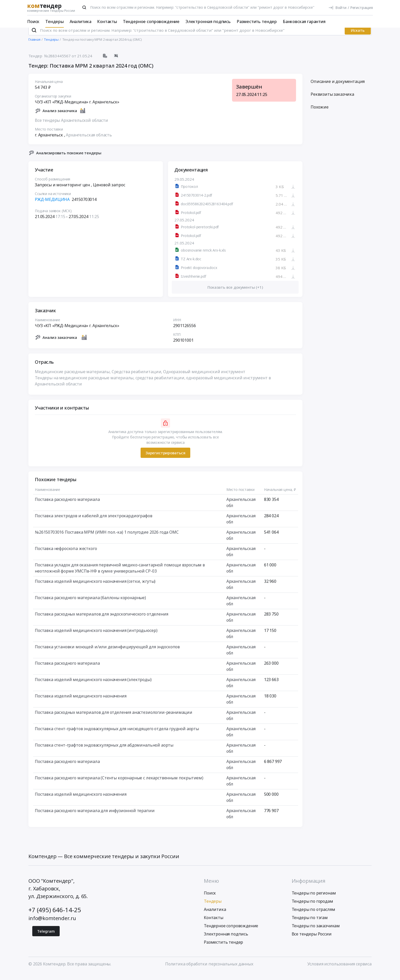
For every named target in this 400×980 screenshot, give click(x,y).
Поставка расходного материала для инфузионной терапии (95, 817)
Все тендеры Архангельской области (71, 127)
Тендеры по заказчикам (316, 932)
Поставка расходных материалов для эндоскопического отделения (101, 621)
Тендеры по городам (312, 908)
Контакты (107, 21)
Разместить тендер (257, 21)
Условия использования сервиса (339, 971)
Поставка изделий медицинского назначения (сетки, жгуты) (95, 588)
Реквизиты (332, 101)
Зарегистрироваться (165, 459)
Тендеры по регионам (314, 900)
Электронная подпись (208, 21)
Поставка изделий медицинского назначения (81, 703)
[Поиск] (84, 7)
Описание (338, 88)
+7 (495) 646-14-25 (55, 916)
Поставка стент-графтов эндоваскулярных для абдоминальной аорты (104, 752)
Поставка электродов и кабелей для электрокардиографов (94, 523)
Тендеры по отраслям (313, 916)
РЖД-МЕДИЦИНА (52, 206)
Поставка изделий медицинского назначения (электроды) (93, 686)
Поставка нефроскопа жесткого (66, 555)
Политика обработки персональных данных (209, 971)
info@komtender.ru (52, 925)
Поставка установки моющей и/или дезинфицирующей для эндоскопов (107, 654)
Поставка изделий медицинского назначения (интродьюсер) (96, 637)
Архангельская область (89, 142)
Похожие (320, 114)
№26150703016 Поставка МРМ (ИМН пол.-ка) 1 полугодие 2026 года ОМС (107, 539)
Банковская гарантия (304, 21)
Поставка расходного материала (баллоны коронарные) (90, 605)
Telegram (46, 938)
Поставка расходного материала (67, 506)
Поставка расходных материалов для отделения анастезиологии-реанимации (114, 719)
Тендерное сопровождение (151, 21)
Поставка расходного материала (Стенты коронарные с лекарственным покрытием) (119, 785)
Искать (358, 37)
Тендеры (55, 21)
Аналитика (81, 21)
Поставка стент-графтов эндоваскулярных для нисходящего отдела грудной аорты (117, 736)
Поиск (33, 21)
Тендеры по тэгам (310, 924)
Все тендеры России (312, 941)
